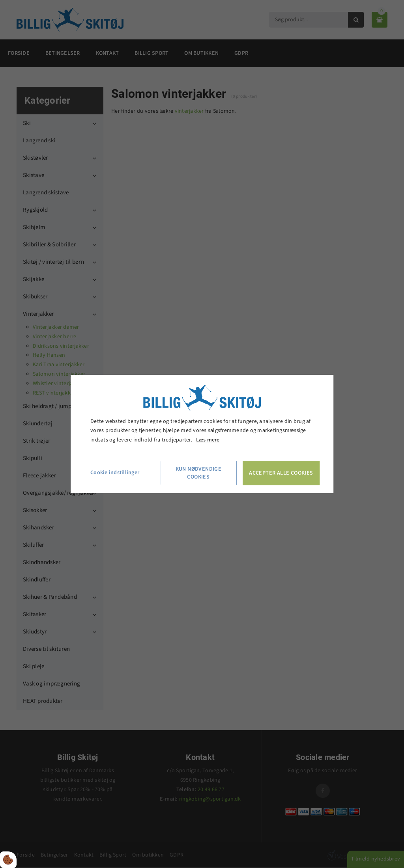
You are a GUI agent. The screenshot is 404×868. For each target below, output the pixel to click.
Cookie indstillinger (115, 473)
